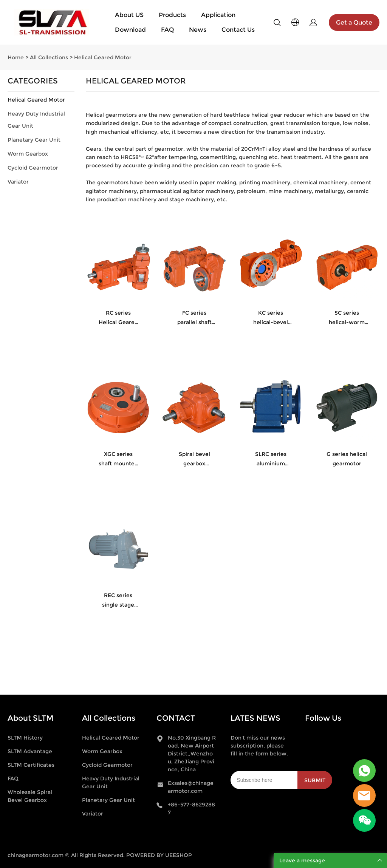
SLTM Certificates (31, 765)
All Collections (49, 57)
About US (129, 15)
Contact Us (238, 30)
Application (218, 15)
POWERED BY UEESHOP (159, 855)
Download (130, 30)
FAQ (167, 30)
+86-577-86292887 (191, 809)
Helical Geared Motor (103, 57)
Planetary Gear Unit (34, 140)
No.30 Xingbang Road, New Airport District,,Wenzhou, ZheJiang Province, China (192, 754)
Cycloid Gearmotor (33, 168)
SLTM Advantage (30, 751)
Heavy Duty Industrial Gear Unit (36, 120)
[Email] (264, 780)
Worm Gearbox (28, 154)
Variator (18, 182)
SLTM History (25, 738)
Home (16, 57)
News (198, 30)
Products (172, 15)
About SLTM (31, 718)
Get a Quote (354, 22)
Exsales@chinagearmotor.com (191, 787)
